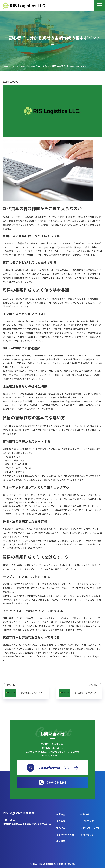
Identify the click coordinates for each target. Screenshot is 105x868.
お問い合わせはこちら (53, 768)
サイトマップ (87, 821)
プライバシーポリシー (91, 828)
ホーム (7, 66)
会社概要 (61, 841)
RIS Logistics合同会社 (19, 813)
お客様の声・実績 (65, 834)
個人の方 (61, 828)
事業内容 (61, 814)
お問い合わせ (87, 834)
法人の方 (61, 821)
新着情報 (21, 66)
